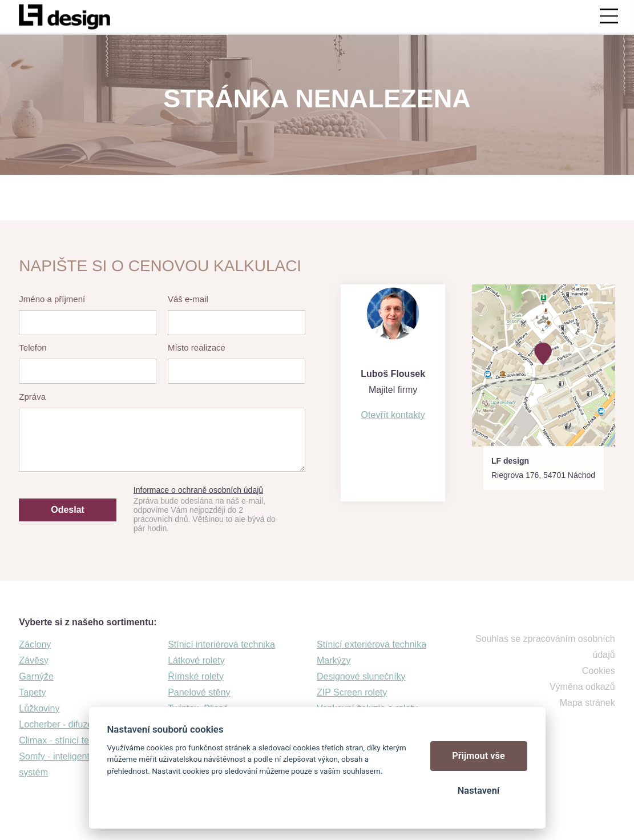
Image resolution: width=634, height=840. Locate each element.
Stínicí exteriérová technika (371, 644)
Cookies (599, 671)
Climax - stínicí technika (67, 740)
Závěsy (34, 660)
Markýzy (334, 660)
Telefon (33, 347)
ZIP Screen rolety (352, 692)
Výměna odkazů (582, 687)
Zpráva (32, 397)
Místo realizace (197, 347)
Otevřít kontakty (393, 415)
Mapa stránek (587, 703)
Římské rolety (196, 676)
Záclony (35, 644)
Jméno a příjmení (52, 299)
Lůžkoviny (39, 708)
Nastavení (478, 791)
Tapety (32, 692)
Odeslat (68, 510)
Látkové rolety (196, 660)
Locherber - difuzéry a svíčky (77, 724)
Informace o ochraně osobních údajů (198, 490)
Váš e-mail (188, 299)
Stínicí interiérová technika (221, 644)
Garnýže (36, 676)
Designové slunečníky (361, 676)
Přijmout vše (478, 756)
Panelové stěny (199, 692)
